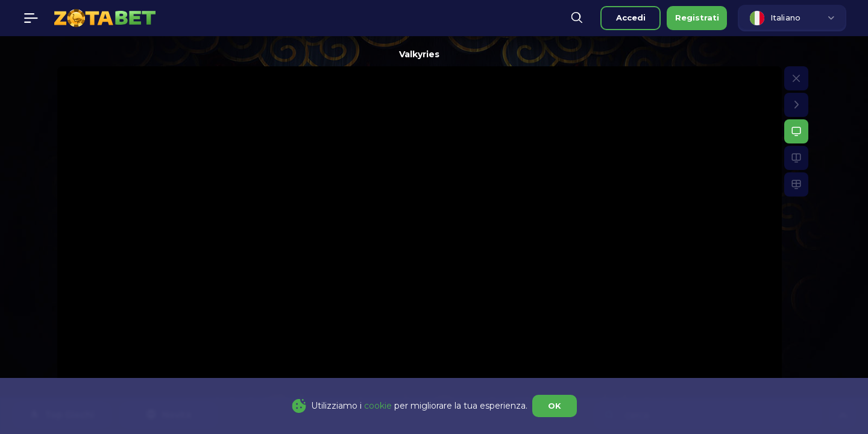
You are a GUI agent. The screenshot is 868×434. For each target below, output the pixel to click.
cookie (378, 406)
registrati (697, 17)
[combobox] (792, 18)
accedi (631, 17)
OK (555, 406)
